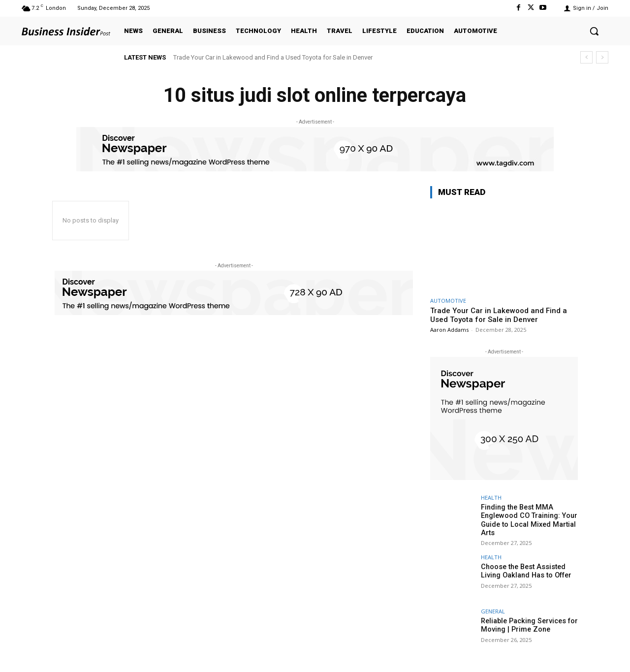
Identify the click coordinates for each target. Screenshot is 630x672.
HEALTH (491, 497)
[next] (602, 57)
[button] (594, 31)
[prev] (586, 57)
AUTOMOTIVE (448, 301)
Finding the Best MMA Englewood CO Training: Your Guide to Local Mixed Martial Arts (528, 519)
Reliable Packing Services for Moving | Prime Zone (528, 624)
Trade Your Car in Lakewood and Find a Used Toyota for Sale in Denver (273, 57)
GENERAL (493, 610)
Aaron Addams (449, 330)
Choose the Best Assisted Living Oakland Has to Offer (525, 570)
